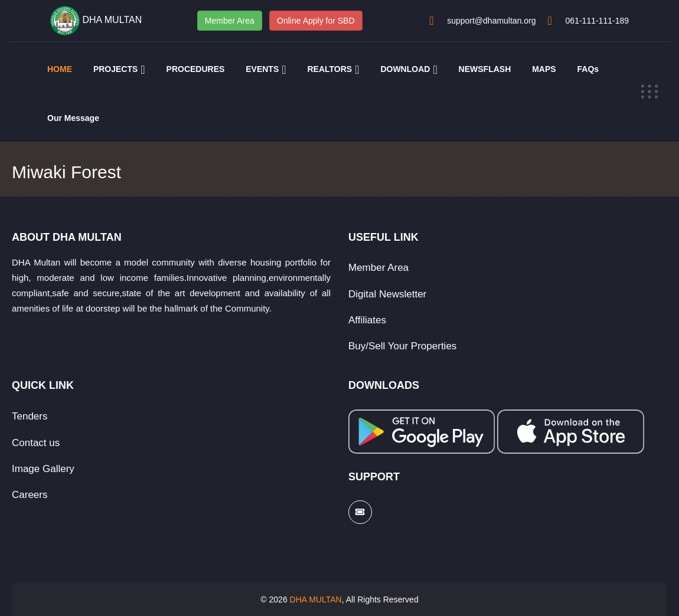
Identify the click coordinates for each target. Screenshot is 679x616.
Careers (30, 495)
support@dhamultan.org (491, 21)
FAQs (588, 69)
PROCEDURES (196, 69)
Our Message (73, 118)
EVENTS (262, 69)
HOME (60, 69)
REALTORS (329, 69)
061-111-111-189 (597, 21)
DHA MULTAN (316, 599)
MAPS (544, 69)
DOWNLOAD (405, 69)
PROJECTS (115, 69)
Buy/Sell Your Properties (402, 346)
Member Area (230, 21)
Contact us (36, 443)
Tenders (30, 416)
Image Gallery (43, 469)
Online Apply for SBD (316, 21)
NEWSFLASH (485, 69)
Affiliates (367, 320)
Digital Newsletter (387, 294)
